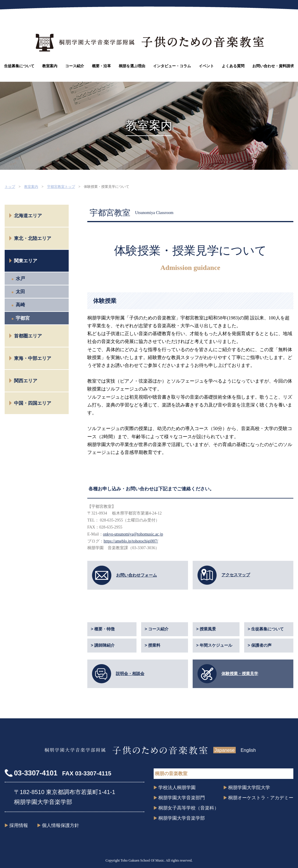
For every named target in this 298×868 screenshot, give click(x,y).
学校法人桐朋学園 (177, 787)
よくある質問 (233, 66)
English (248, 750)
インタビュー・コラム (172, 66)
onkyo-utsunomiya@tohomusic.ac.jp (133, 534)
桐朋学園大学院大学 (249, 787)
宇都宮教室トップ (61, 187)
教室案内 (50, 66)
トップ (10, 187)
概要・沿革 (101, 66)
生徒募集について (19, 66)
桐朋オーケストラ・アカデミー (261, 798)
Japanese (225, 750)
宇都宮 (23, 318)
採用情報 (19, 825)
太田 (20, 292)
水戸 (20, 279)
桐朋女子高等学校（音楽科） (189, 808)
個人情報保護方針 (61, 825)
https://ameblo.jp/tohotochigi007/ (131, 541)
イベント (206, 66)
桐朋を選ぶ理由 (132, 66)
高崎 (20, 305)
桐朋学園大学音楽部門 (182, 798)
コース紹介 (75, 66)
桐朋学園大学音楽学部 (182, 818)
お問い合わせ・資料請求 (273, 66)
